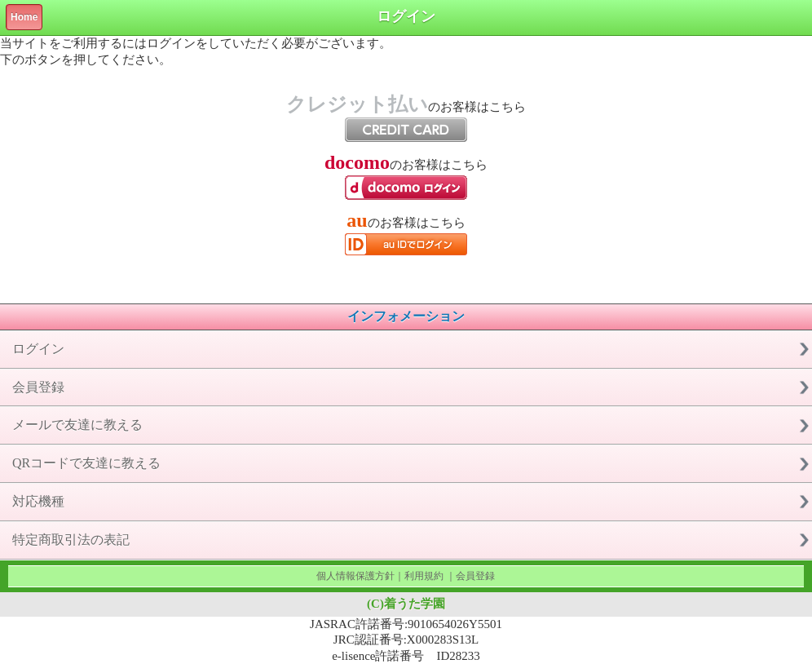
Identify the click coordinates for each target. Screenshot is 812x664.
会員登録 (38, 387)
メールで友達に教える (77, 425)
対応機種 (38, 501)
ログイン (38, 349)
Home (24, 17)
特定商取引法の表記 (71, 540)
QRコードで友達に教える (86, 463)
